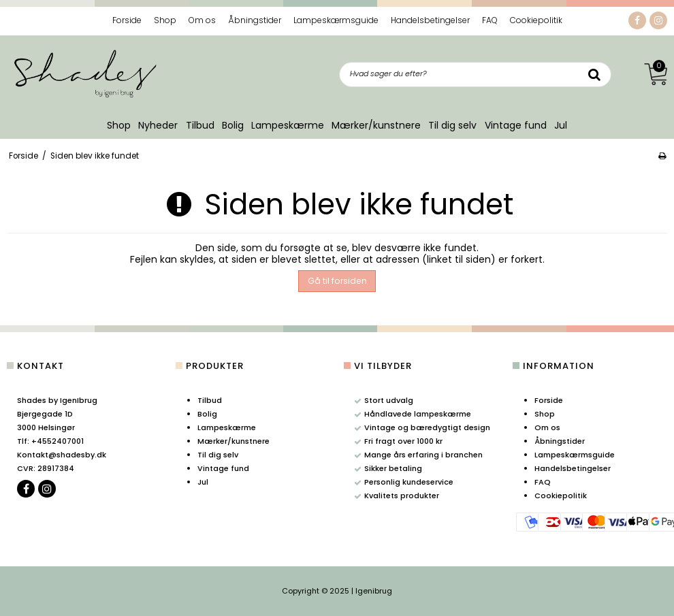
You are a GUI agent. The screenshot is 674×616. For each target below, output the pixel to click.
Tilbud (200, 125)
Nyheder (158, 125)
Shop (119, 125)
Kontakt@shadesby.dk (62, 455)
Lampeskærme (288, 125)
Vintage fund (516, 125)
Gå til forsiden (337, 281)
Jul (561, 125)
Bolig (233, 125)
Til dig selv (452, 125)
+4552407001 (50, 441)
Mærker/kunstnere (376, 125)
